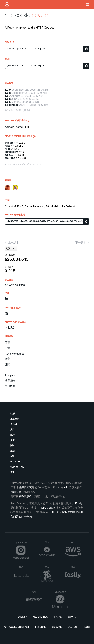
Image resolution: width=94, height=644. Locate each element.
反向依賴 (10, 386)
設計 (50, 542)
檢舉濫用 (10, 380)
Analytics (10, 375)
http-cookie (17, 15)
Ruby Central (48, 508)
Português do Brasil (16, 627)
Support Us (17, 467)
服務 (76, 567)
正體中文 (72, 617)
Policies (15, 462)
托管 (76, 542)
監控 (50, 567)
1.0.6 (8, 99)
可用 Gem (16, 492)
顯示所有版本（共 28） (19, 110)
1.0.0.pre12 (12, 105)
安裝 (29, 487)
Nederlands (40, 617)
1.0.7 (8, 96)
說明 (13, 451)
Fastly (79, 503)
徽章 (7, 359)
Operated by (22, 544)
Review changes (14, 354)
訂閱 (7, 364)
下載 (7, 348)
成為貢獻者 (25, 496)
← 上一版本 (12, 242)
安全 (13, 472)
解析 (24, 567)
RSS (7, 370)
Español (57, 627)
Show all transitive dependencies (24, 164)
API (12, 456)
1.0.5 (8, 102)
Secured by (61, 592)
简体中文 (58, 617)
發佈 (21, 487)
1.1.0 (8, 90)
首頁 (7, 343)
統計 (13, 435)
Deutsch (73, 627)
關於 (13, 445)
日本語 (87, 627)
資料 (13, 430)
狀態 (13, 413)
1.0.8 (8, 93)
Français (41, 627)
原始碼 (14, 424)
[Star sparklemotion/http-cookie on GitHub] (11, 248)
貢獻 (13, 440)
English (22, 617)
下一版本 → (82, 242)
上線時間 (15, 419)
